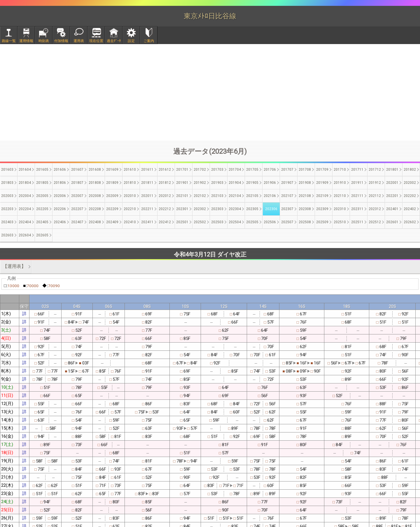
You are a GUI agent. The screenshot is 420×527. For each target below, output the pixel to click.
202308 (305, 209)
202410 (130, 222)
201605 (42, 170)
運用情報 (26, 41)
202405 (42, 222)
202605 (42, 235)
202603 (7, 235)
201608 (95, 170)
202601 (392, 222)
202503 (217, 222)
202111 (357, 196)
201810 (130, 183)
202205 (42, 209)
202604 (25, 235)
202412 (165, 222)
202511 (357, 222)
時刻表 (44, 41)
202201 (392, 196)
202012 (165, 196)
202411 (147, 222)
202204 (25, 209)
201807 (77, 183)
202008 (95, 196)
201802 (410, 170)
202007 (77, 196)
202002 (410, 183)
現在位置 (96, 41)
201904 (235, 183)
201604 (25, 170)
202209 (112, 209)
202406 (60, 222)
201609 (112, 170)
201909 (322, 183)
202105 (252, 196)
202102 (200, 196)
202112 (375, 196)
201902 (200, 183)
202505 (252, 222)
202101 (182, 196)
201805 (42, 183)
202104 (235, 196)
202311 (357, 209)
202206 (60, 209)
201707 (287, 170)
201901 (182, 183)
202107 (287, 196)
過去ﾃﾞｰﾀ (114, 41)
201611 (147, 170)
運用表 (79, 41)
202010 (130, 196)
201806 (60, 183)
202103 (217, 196)
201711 (357, 170)
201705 (252, 170)
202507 (287, 222)
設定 (131, 41)
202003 (7, 196)
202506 (270, 222)
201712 (375, 170)
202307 (287, 209)
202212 (165, 209)
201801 (392, 170)
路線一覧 (9, 41)
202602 (410, 222)
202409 (112, 222)
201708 (305, 170)
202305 (252, 209)
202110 (340, 196)
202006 (60, 196)
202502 (200, 222)
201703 (217, 170)
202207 (77, 209)
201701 (182, 170)
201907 (287, 183)
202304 (235, 209)
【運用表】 (14, 266)
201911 (357, 183)
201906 (270, 183)
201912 (375, 183)
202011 (147, 196)
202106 (270, 196)
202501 (182, 222)
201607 (77, 170)
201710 (340, 170)
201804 (25, 183)
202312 (375, 209)
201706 (270, 170)
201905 (252, 183)
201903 (217, 183)
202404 (25, 222)
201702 (200, 170)
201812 (165, 183)
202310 (340, 209)
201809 (112, 183)
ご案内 (149, 41)
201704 (235, 170)
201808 (95, 183)
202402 (410, 209)
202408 (95, 222)
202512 (375, 222)
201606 (60, 170)
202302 (200, 209)
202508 (305, 222)
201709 (322, 170)
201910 (340, 183)
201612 (165, 170)
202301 (182, 209)
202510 (340, 222)
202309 (322, 209)
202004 (25, 196)
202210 (130, 209)
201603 (7, 170)
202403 (7, 222)
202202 (410, 196)
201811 (147, 183)
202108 (305, 196)
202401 (392, 209)
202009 (112, 196)
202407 (77, 222)
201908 (305, 183)
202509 (322, 222)
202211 (147, 209)
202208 (95, 209)
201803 (7, 183)
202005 (42, 196)
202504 (235, 222)
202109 (322, 196)
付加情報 (61, 41)
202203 (7, 209)
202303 (217, 209)
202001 (392, 183)
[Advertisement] (210, 92)
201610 (130, 170)
